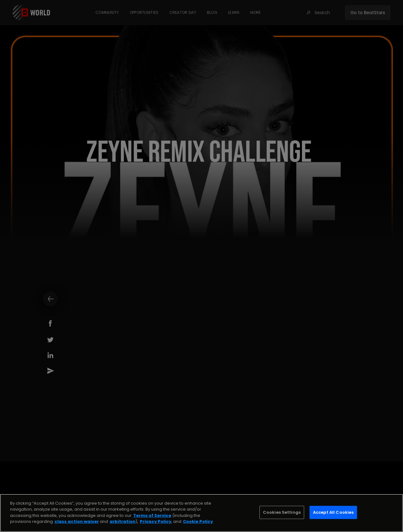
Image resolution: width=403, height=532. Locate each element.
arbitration (122, 521)
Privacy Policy (156, 521)
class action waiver (77, 521)
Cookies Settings (282, 512)
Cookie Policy (198, 521)
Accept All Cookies (333, 512)
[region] (201, 513)
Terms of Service (152, 515)
